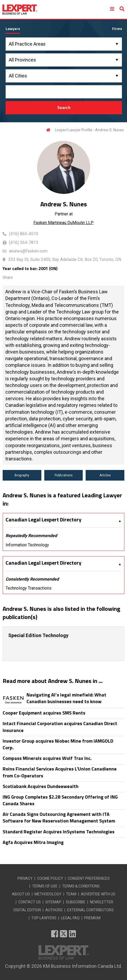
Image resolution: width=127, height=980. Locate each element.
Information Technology (27, 545)
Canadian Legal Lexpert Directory (43, 520)
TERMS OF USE (45, 886)
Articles (105, 475)
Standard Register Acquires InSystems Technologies (59, 832)
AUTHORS (54, 910)
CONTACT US (30, 902)
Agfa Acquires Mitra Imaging (33, 842)
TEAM (71, 894)
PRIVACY (25, 878)
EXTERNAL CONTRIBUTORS (90, 910)
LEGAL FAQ (70, 918)
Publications (64, 475)
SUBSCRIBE (76, 902)
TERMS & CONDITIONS (81, 886)
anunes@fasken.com (28, 251)
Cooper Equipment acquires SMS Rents (44, 713)
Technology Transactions (29, 588)
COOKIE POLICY (50, 878)
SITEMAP (53, 902)
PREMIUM (92, 918)
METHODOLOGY (48, 894)
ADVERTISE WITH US (98, 894)
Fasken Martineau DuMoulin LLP (63, 223)
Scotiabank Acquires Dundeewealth (41, 786)
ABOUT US (21, 894)
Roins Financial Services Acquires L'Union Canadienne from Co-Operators (60, 772)
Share (8, 277)
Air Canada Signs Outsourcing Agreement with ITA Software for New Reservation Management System (59, 817)
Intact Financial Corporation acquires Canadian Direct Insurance (60, 727)
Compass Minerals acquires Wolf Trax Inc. (47, 758)
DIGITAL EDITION (27, 910)
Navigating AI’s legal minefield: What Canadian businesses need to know (66, 698)
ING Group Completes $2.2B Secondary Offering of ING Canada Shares (60, 800)
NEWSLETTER (102, 902)
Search (64, 107)
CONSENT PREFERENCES (89, 878)
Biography (22, 475)
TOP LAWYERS (44, 918)
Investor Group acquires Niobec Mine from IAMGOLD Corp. (58, 744)
